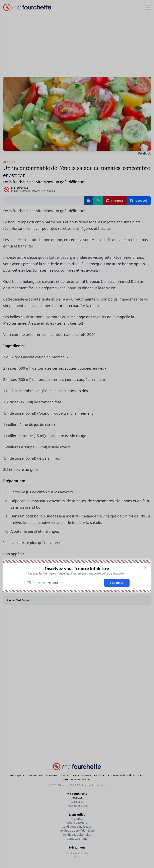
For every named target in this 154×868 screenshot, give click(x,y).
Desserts (77, 802)
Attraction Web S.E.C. (69, 785)
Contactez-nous (77, 839)
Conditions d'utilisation (77, 827)
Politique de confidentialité (77, 831)
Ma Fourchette (20, 188)
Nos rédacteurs (77, 823)
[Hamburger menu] (148, 7)
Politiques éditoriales (77, 835)
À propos (77, 818)
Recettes (77, 798)
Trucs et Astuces (77, 806)
